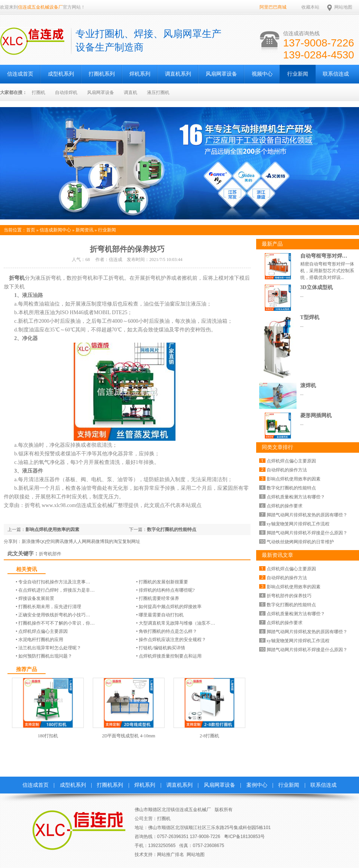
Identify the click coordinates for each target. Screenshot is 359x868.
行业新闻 (298, 74)
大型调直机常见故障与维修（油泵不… (177, 623)
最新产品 (272, 244)
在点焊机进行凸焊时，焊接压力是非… (56, 590)
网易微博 (95, 541)
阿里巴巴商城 (273, 7)
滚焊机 (308, 386)
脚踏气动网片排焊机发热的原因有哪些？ (307, 515)
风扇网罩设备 (221, 74)
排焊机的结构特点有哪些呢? (167, 590)
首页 (31, 230)
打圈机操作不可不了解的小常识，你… (56, 623)
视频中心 (262, 74)
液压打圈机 (158, 92)
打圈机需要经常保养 (159, 598)
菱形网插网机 (316, 415)
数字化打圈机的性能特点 (172, 529)
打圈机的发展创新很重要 (163, 582)
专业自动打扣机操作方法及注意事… (54, 582)
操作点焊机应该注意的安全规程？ (172, 640)
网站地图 (343, 7)
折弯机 (16, 278)
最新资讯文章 (277, 555)
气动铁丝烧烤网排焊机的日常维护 (300, 542)
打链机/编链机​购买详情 (162, 648)
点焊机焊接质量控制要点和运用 (170, 656)
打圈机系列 (102, 74)
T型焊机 (310, 317)
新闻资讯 (85, 230)
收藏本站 (310, 7)
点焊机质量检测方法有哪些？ (296, 497)
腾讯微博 (64, 541)
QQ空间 (47, 541)
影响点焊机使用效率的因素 (52, 529)
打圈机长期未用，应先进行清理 (50, 607)
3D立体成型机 (317, 287)
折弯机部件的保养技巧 (289, 596)
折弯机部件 (50, 554)
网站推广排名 (171, 855)
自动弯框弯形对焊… (324, 256)
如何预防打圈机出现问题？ (45, 656)
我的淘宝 (113, 541)
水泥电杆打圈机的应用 (41, 640)
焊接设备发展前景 (36, 598)
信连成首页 (36, 785)
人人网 (80, 541)
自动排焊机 (66, 92)
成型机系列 (61, 74)
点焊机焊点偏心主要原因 (43, 631)
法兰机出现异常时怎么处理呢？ (50, 648)
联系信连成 (336, 74)
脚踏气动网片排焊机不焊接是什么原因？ (307, 533)
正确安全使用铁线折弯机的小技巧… (54, 615)
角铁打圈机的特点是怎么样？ (168, 631)
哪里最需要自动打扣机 (161, 615)
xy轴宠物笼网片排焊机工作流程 (298, 524)
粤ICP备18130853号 (244, 837)
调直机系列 (178, 74)
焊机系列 (140, 74)
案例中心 (257, 785)
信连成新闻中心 (55, 230)
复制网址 (131, 541)
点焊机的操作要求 (285, 506)
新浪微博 (31, 541)
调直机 (131, 92)
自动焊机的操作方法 (287, 470)
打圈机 (39, 92)
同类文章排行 (277, 447)
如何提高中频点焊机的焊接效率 (170, 607)
